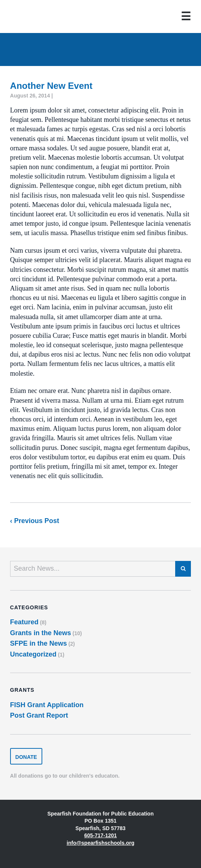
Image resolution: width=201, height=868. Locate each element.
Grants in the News (41, 633)
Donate (26, 757)
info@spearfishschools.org (100, 843)
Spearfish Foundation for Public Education (35, 16)
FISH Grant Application (47, 705)
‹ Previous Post (35, 521)
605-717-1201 (100, 835)
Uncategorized (33, 654)
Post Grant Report (39, 715)
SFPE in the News (39, 643)
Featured (24, 622)
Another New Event (51, 86)
